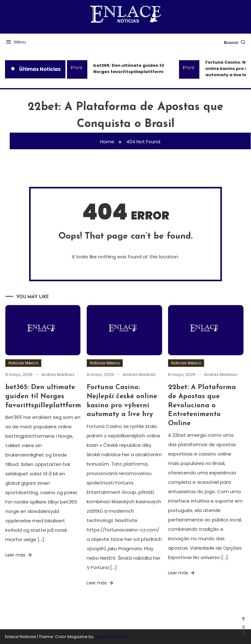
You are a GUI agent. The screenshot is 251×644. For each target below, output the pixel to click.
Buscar (235, 42)
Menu (15, 42)
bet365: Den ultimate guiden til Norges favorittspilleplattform (129, 69)
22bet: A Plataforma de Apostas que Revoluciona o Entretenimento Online (202, 405)
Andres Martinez (58, 375)
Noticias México (23, 363)
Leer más (19, 555)
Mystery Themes (111, 637)
